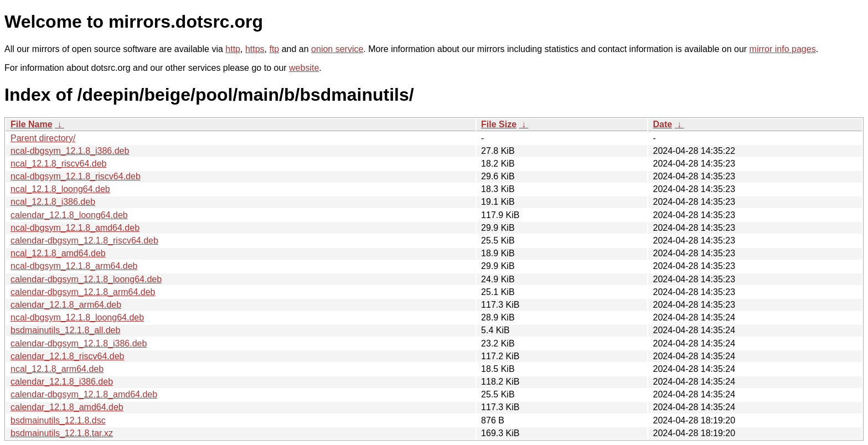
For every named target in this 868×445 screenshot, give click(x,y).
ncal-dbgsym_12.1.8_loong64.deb (77, 317)
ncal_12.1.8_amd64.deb (58, 253)
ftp (274, 49)
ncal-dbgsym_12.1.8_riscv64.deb (76, 176)
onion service (337, 49)
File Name (32, 124)
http (233, 49)
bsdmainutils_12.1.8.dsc (58, 420)
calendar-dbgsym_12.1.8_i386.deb (79, 343)
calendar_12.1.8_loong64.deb (69, 215)
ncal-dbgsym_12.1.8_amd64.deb (75, 228)
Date (662, 124)
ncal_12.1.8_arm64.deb (57, 369)
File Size (499, 124)
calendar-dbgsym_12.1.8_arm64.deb (83, 292)
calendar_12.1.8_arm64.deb (66, 305)
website (304, 68)
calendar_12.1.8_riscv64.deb (67, 356)
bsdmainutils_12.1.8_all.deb (65, 330)
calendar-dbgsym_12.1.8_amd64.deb (84, 394)
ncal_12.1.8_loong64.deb (60, 189)
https (255, 49)
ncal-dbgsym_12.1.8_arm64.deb (74, 266)
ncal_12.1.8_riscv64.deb (58, 164)
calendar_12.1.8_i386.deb (62, 382)
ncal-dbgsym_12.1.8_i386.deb (70, 151)
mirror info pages (783, 49)
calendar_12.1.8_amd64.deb (67, 407)
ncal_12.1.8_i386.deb (53, 202)
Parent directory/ (43, 138)
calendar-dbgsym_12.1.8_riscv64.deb (84, 240)
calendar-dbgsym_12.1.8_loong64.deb (86, 279)
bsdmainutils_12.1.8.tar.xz (62, 433)
